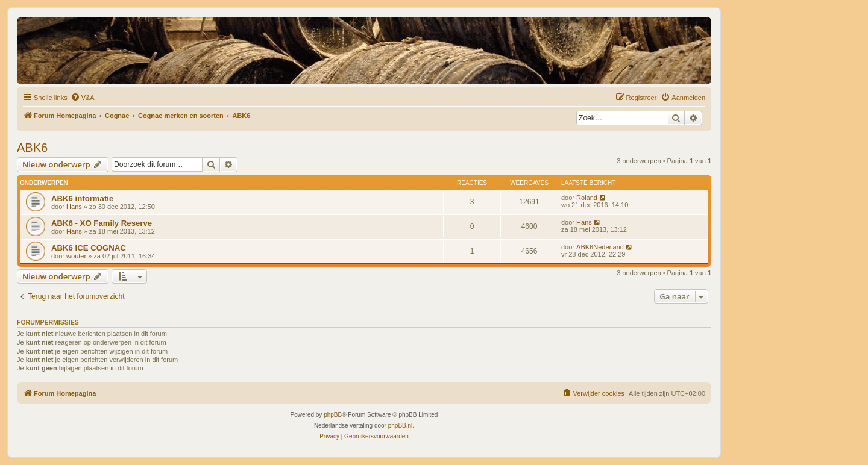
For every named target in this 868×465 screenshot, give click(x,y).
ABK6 (32, 148)
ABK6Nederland (600, 247)
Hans (74, 207)
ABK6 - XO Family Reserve (102, 223)
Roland (587, 198)
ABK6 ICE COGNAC (89, 248)
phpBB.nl (401, 426)
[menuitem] (83, 98)
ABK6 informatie (82, 198)
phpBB (333, 415)
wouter (76, 256)
